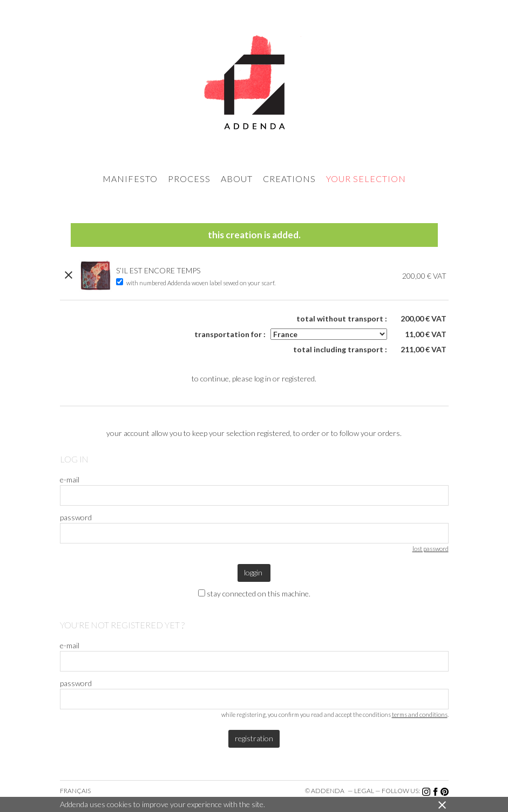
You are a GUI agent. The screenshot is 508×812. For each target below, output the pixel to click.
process (189, 179)
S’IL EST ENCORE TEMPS (158, 270)
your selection (366, 179)
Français (75, 791)
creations (289, 179)
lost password (431, 549)
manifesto (130, 179)
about (237, 179)
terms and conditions (420, 714)
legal (364, 791)
